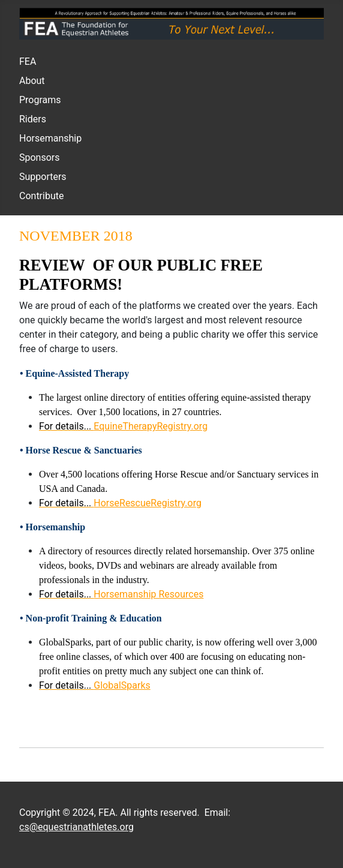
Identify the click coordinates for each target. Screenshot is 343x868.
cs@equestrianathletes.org (76, 827)
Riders (33, 119)
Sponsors (40, 157)
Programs (40, 100)
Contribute (41, 196)
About (32, 81)
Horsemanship (50, 138)
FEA (28, 61)
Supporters (43, 177)
